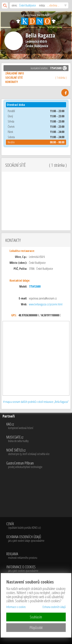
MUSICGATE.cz (39, 439)
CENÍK (25, 526)
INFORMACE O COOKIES (22, 569)
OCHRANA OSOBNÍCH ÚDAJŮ (25, 539)
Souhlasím (36, 617)
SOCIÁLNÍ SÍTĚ (36, 78)
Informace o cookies (16, 607)
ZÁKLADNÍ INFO (15, 73)
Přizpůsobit (36, 628)
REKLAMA (22, 556)
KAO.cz (39, 426)
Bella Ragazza (40, 35)
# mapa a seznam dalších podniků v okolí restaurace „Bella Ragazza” (36, 402)
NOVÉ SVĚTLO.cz (39, 452)
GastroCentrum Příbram (39, 465)
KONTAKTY (12, 82)
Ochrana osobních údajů (54, 607)
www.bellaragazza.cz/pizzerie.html (46, 304)
